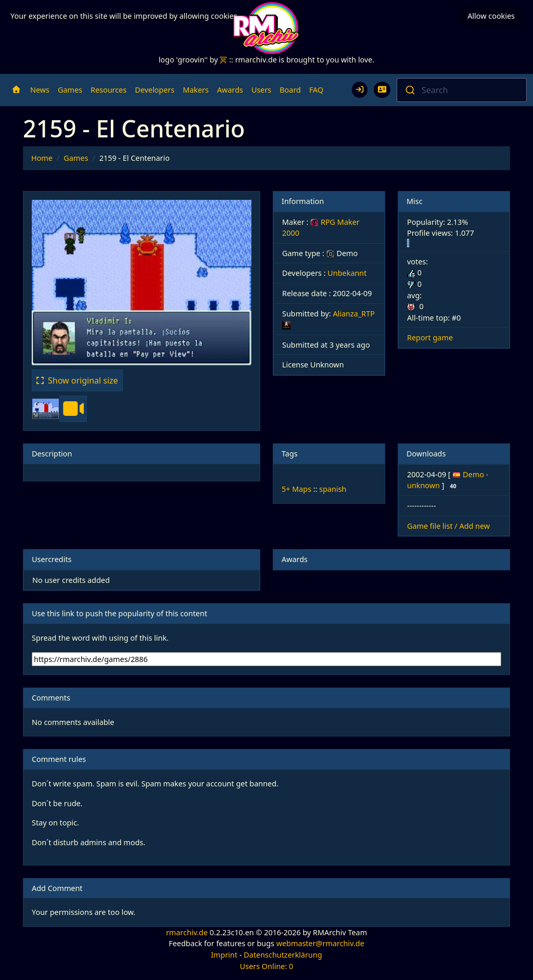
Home (42, 158)
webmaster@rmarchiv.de (320, 943)
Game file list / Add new (448, 526)
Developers (155, 90)
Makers (196, 90)
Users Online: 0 (267, 966)
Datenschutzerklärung (283, 955)
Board (290, 90)
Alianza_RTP (353, 314)
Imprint (224, 955)
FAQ (316, 90)
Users (261, 90)
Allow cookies (491, 16)
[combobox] (462, 90)
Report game (430, 338)
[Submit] (409, 90)
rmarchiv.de (187, 932)
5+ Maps (296, 489)
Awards (230, 90)
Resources (109, 90)
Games (70, 90)
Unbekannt (347, 273)
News (40, 90)
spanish (333, 489)
